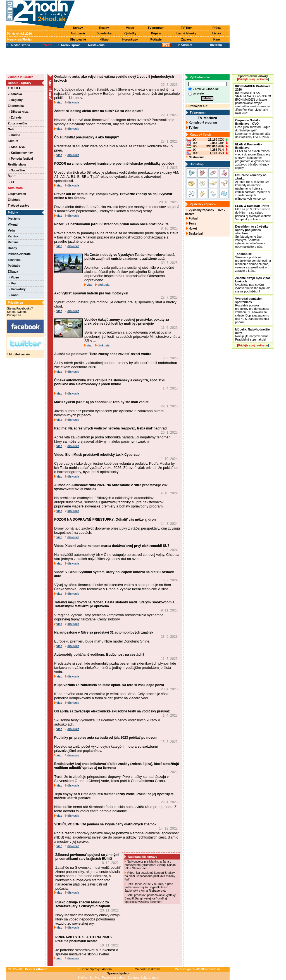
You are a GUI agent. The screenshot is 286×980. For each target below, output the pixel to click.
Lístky (217, 33)
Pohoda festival (21, 159)
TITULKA (14, 88)
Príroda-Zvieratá (19, 254)
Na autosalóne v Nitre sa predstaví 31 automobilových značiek (104, 632)
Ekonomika (16, 106)
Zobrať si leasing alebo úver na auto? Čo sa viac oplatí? (99, 111)
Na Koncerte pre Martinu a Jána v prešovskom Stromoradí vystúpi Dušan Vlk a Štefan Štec (150, 865)
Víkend (13, 225)
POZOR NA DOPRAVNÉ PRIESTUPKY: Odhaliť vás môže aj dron (105, 519)
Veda (11, 230)
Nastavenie (195, 157)
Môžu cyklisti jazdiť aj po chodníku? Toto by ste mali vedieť (102, 402)
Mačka (83, 977)
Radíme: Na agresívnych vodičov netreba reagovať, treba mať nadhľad (110, 428)
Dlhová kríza (19, 112)
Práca (217, 28)
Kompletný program (202, 122)
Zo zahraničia (17, 123)
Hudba (15, 135)
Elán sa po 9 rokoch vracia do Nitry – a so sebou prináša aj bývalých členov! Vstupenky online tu (253, 212)
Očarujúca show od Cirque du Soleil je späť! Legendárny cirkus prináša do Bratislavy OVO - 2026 (253, 129)
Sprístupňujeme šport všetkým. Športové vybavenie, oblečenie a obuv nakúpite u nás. (252, 237)
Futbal (192, 218)
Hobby (12, 248)
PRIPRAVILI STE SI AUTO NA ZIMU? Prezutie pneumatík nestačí (84, 939)
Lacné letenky (186, 33)
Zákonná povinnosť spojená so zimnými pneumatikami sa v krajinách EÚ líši (87, 857)
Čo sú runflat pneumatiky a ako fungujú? (87, 137)
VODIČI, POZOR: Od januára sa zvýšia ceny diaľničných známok (105, 824)
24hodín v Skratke (21, 77)
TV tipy (192, 127)
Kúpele (156, 33)
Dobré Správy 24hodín (95, 969)
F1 (12, 182)
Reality (104, 28)
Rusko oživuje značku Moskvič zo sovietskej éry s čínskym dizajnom (83, 904)
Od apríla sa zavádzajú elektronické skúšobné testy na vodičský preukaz (112, 711)
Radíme (13, 242)
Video (130, 28)
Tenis (191, 223)
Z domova (15, 94)
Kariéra (13, 236)
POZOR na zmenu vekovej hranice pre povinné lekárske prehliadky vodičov (114, 164)
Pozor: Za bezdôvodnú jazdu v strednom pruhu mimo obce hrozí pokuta (111, 224)
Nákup (104, 39)
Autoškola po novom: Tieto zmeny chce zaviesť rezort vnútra (103, 354)
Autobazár (78, 33)
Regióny (16, 100)
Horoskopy (130, 39)
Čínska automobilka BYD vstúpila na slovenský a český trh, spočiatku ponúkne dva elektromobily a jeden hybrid (110, 382)
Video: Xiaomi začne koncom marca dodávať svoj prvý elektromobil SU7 (112, 546)
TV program (156, 28)
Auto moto (15, 188)
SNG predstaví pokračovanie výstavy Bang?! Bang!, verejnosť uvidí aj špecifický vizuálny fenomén (150, 898)
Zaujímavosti (17, 194)
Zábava (186, 39)
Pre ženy (14, 219)
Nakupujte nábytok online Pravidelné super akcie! (252, 334)
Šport (12, 176)
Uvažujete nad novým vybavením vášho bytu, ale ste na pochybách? (253, 285)
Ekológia (14, 200)
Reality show (17, 164)
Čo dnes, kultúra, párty (143, 977)
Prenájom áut (197, 106)
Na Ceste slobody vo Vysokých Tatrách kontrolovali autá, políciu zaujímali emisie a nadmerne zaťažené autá (130, 257)
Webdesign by (198, 969)
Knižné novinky (21, 153)
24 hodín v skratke (147, 969)
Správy (78, 28)
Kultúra (13, 141)
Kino (217, 39)
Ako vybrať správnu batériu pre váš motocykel (91, 293)
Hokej (191, 228)
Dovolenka (104, 33)
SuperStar (17, 170)
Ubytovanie (78, 39)
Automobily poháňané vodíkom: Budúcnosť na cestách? (99, 655)
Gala (11, 129)
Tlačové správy (19, 206)
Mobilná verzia (18, 354)
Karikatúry (17, 289)
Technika (14, 260)
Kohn (14, 295)
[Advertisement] (154, 13)
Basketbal (194, 233)
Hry (12, 283)
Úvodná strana (19, 45)
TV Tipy (186, 28)
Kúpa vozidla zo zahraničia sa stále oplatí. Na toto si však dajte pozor (109, 685)
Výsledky (130, 33)
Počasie (156, 39)
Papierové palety (114, 977)
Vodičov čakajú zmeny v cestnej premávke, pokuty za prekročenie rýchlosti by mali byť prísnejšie (127, 322)
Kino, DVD (17, 147)
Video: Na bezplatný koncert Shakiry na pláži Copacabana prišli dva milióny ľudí (150, 876)
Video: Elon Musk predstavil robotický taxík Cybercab (97, 455)
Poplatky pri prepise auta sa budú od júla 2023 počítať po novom (106, 738)
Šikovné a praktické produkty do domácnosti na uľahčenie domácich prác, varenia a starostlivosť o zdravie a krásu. (253, 262)
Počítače (14, 266)
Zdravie (15, 117)
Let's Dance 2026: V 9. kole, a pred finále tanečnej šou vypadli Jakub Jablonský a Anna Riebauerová (149, 887)
